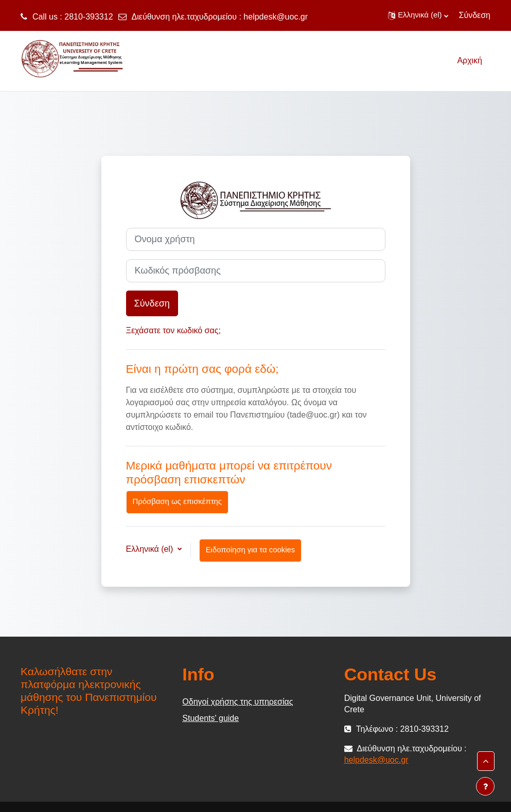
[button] (418, 15)
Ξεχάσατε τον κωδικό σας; (173, 330)
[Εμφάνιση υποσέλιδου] (485, 786)
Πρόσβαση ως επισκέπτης (178, 501)
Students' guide (210, 718)
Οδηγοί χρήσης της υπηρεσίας (237, 702)
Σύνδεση (475, 15)
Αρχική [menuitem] (470, 60)
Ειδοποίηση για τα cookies (251, 550)
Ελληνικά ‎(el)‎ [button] (151, 549)
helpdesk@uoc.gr (276, 17)
